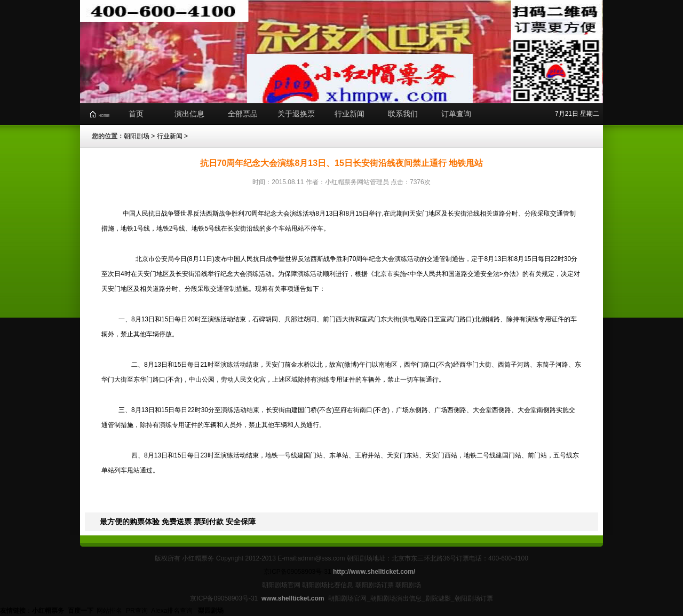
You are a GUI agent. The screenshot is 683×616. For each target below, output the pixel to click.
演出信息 (189, 114)
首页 (136, 114)
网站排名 (109, 611)
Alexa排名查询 (173, 611)
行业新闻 (350, 114)
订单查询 (456, 114)
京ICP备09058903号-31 (297, 572)
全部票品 (243, 114)
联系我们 (403, 114)
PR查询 (137, 611)
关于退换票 (296, 114)
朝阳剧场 (137, 136)
